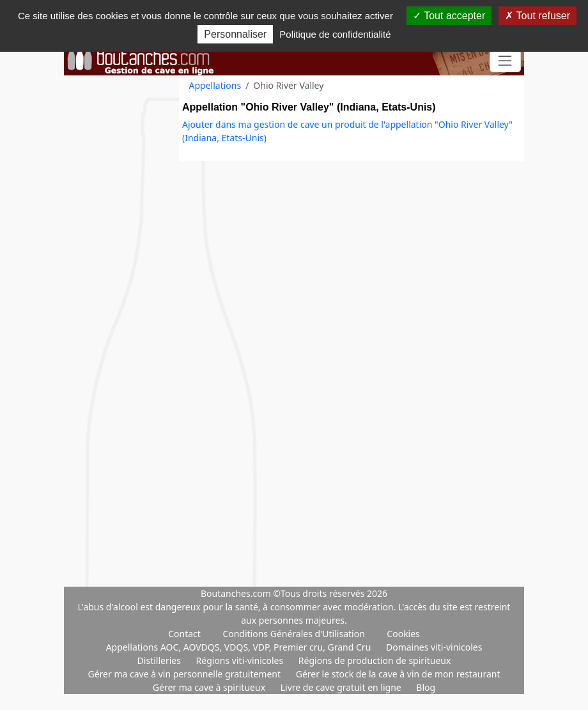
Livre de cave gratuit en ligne (342, 687)
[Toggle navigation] (505, 61)
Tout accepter (449, 16)
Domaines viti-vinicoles (434, 647)
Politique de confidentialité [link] (335, 34)
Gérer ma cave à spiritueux (210, 687)
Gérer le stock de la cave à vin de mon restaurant (398, 674)
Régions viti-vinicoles (241, 660)
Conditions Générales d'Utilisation (293, 634)
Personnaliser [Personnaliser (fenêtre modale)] (235, 34)
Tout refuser (538, 16)
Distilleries (160, 660)
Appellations (215, 85)
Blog (426, 687)
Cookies (403, 634)
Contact (184, 634)
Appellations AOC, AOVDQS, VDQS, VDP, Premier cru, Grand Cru (240, 647)
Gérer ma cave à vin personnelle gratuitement (185, 674)
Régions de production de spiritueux (375, 660)
